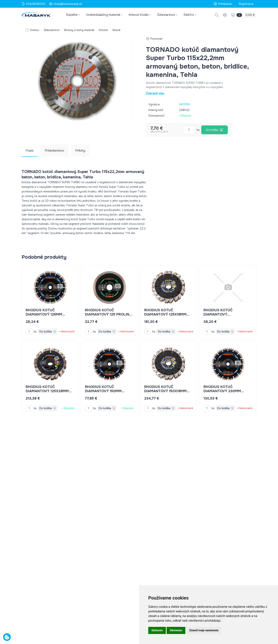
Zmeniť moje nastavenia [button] (204, 630)
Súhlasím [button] (157, 630)
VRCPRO (185, 104)
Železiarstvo (52, 30)
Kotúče (103, 30)
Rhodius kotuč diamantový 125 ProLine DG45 (108, 314)
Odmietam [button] (176, 630)
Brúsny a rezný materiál (79, 30)
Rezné (117, 30)
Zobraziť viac (155, 93)
